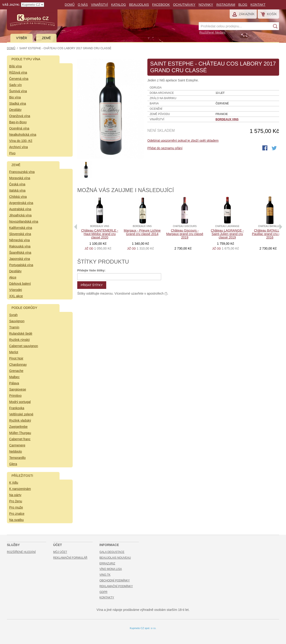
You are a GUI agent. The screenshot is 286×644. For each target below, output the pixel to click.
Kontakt (258, 5)
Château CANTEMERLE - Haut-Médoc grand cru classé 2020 (100, 234)
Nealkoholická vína (23, 135)
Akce (13, 277)
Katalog (118, 5)
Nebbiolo (16, 451)
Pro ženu (16, 501)
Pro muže (16, 507)
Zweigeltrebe (18, 427)
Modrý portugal (20, 402)
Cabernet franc (20, 439)
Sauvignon (17, 321)
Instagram (226, 5)
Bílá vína (15, 66)
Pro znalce (17, 514)
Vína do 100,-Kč (21, 141)
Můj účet (60, 552)
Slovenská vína (20, 234)
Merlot (14, 352)
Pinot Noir (16, 358)
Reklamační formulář (70, 558)
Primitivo (15, 396)
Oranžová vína (20, 116)
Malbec (14, 377)
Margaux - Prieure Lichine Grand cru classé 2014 (142, 232)
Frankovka (17, 408)
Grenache (16, 371)
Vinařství (100, 5)
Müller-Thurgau (20, 433)
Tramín (14, 327)
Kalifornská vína (21, 228)
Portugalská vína (21, 265)
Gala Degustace (112, 552)
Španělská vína (20, 253)
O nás (83, 5)
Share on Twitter (275, 148)
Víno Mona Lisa (111, 569)
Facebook (161, 5)
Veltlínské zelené (21, 414)
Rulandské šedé (21, 333)
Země (46, 38)
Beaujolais (139, 5)
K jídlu (14, 483)
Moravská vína (20, 178)
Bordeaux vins (227, 119)
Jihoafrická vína (20, 215)
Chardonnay (18, 365)
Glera (13, 464)
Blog (243, 5)
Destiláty (15, 110)
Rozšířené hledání (212, 32)
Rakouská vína (20, 246)
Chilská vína (18, 197)
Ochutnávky (184, 5)
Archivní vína (19, 147)
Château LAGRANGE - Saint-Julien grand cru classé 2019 (227, 234)
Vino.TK (105, 575)
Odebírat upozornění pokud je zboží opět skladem (183, 141)
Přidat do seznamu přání (165, 148)
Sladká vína (18, 103)
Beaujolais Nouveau (115, 558)
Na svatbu (16, 520)
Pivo (12, 153)
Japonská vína (20, 259)
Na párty (15, 495)
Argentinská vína (21, 203)
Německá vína (19, 240)
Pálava (14, 383)
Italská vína (17, 190)
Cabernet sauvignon (24, 346)
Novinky (206, 5)
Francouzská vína (22, 172)
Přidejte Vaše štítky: (91, 270)
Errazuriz (107, 563)
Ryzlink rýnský (19, 340)
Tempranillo (17, 458)
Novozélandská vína (24, 221)
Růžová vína (18, 72)
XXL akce (16, 296)
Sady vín (15, 85)
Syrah (13, 315)
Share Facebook (265, 148)
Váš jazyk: (11, 5)
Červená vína (19, 79)
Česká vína (17, 184)
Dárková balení (20, 284)
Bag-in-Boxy (18, 122)
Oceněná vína (19, 128)
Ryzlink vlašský (20, 420)
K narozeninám (20, 489)
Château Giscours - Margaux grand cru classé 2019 (185, 234)
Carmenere (17, 445)
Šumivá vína (18, 91)
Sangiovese (18, 389)
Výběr (21, 38)
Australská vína (20, 209)
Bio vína (15, 97)
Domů (70, 5)
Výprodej (16, 290)
